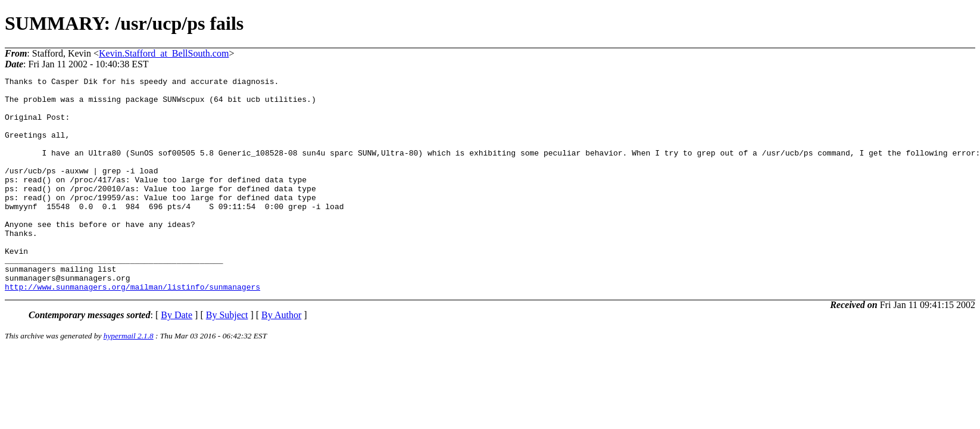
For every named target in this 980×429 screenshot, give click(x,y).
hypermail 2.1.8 (129, 379)
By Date (177, 358)
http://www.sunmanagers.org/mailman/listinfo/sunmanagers (132, 329)
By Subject (227, 358)
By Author (281, 358)
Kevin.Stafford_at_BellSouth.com (164, 53)
